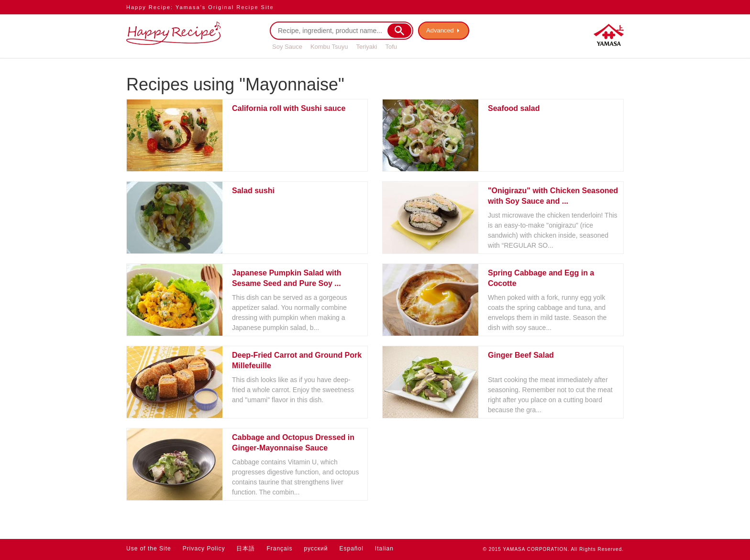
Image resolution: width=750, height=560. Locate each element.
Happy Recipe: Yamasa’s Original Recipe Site (200, 7)
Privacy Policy (204, 549)
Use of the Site (149, 549)
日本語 (246, 549)
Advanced (440, 30)
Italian (384, 549)
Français (279, 549)
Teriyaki (366, 47)
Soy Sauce (287, 47)
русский (316, 549)
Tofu (391, 47)
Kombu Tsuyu (329, 47)
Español (351, 549)
